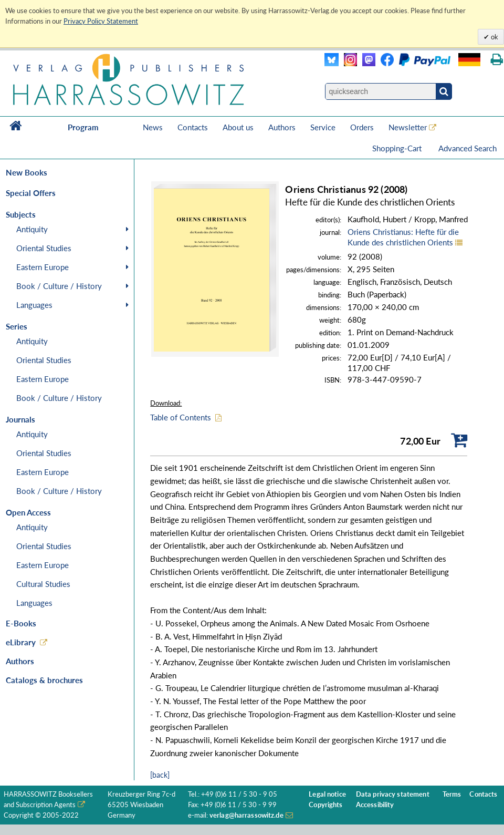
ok (494, 37)
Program (83, 127)
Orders (362, 127)
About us (238, 127)
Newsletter (408, 127)
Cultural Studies (43, 584)
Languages (34, 305)
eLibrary (21, 642)
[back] (160, 775)
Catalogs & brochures (44, 680)
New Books (27, 172)
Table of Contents (181, 417)
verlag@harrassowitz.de (246, 815)
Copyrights (325, 805)
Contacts (193, 127)
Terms (452, 794)
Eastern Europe (43, 267)
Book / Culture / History (59, 286)
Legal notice (327, 794)
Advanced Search (468, 148)
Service (323, 127)
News (153, 127)
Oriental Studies (44, 248)
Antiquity (32, 229)
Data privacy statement (393, 794)
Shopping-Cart (398, 148)
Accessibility (375, 805)
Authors (282, 127)
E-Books (21, 623)
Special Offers (31, 193)
